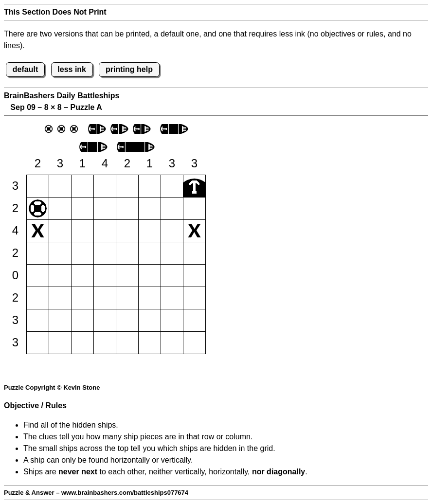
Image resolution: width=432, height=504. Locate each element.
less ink (72, 69)
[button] (38, 186)
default (25, 69)
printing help (129, 69)
